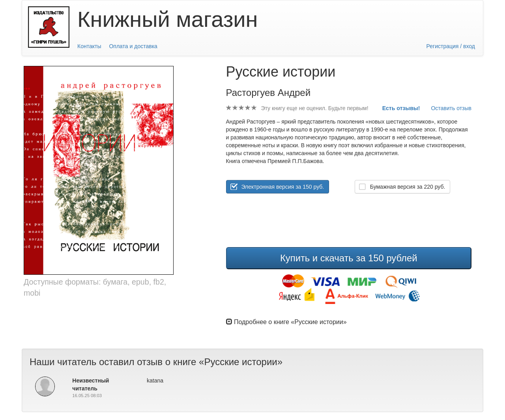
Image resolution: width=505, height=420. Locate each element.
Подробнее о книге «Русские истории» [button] (286, 322)
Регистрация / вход (451, 46)
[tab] (349, 322)
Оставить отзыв (451, 108)
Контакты (89, 46)
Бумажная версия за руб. (408, 187)
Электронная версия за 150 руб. (283, 187)
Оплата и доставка (133, 46)
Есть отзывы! (401, 108)
